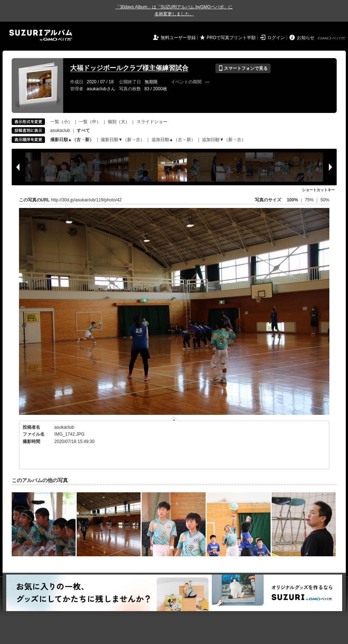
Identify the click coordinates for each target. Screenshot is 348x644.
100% (292, 200)
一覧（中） (90, 122)
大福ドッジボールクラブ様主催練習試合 (129, 68)
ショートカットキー (318, 190)
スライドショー (152, 122)
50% (325, 200)
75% (310, 200)
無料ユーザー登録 (178, 38)
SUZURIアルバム (41, 35)
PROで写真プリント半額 (231, 38)
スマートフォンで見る (243, 68)
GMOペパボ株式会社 (332, 38)
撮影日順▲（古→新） (72, 140)
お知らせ (306, 38)
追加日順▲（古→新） (173, 140)
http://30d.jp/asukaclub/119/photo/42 (86, 200)
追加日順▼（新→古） (224, 140)
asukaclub (60, 130)
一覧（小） (61, 122)
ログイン (276, 38)
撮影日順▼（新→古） (123, 140)
